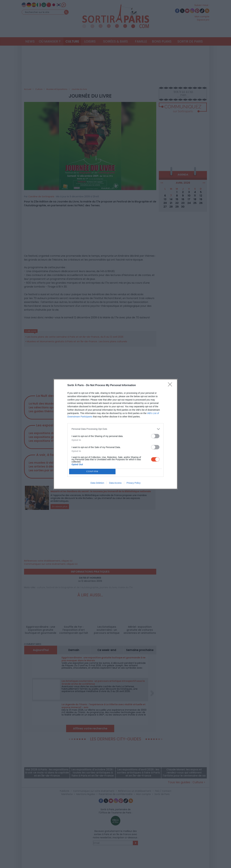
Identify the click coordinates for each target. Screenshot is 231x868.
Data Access (115, 483)
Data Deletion (97, 483)
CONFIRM (92, 471)
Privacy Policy (134, 483)
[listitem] (116, 429)
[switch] (155, 436)
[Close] (171, 385)
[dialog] (116, 434)
